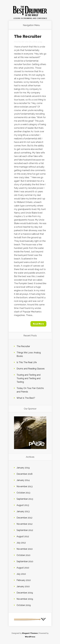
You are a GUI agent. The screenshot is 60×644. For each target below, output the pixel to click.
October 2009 (24, 605)
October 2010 (23, 555)
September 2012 (25, 530)
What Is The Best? (26, 398)
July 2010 (21, 574)
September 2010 (25, 561)
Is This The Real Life (27, 362)
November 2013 (25, 486)
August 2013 (23, 505)
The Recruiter (28, 36)
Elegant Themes (30, 633)
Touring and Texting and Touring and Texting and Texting (29, 378)
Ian (27, 42)
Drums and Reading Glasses (31, 369)
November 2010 (25, 549)
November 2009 (25, 599)
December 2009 (25, 593)
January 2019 (23, 468)
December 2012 (24, 518)
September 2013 (25, 499)
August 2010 (23, 568)
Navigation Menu (31, 25)
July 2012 (21, 543)
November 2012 (25, 524)
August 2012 (23, 536)
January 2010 (23, 586)
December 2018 (25, 474)
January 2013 (23, 511)
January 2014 (23, 480)
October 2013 (23, 493)
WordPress (30, 637)
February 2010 (24, 580)
